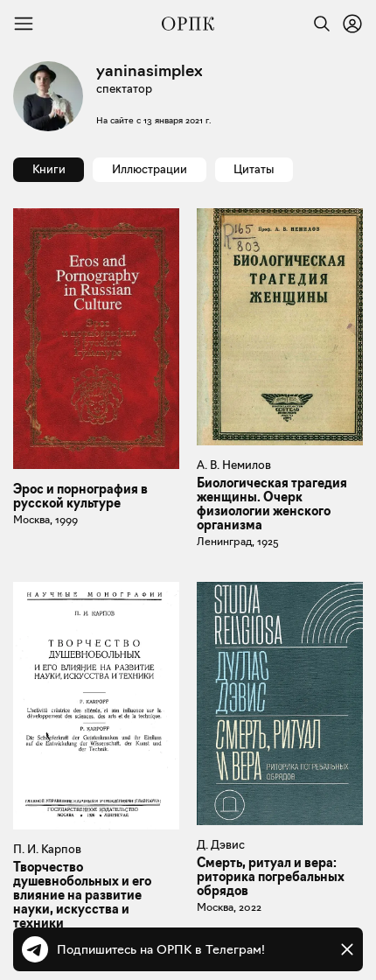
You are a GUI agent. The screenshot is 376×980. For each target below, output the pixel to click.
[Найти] (317, 24)
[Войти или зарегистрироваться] (352, 24)
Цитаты (254, 169)
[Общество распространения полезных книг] (188, 24)
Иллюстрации (150, 169)
